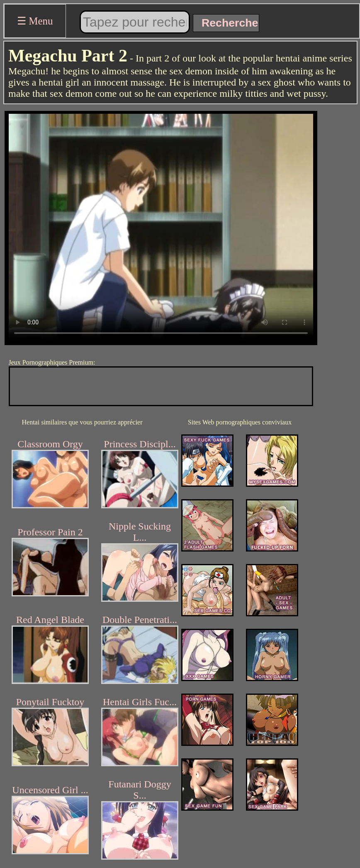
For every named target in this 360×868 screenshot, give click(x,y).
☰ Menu (35, 21)
